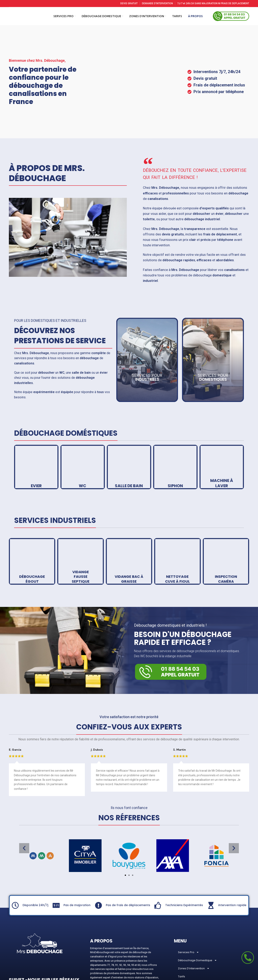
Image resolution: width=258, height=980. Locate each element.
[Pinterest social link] (38, 959)
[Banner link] (36, 434)
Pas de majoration (77, 873)
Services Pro (188, 920)
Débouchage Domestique (197, 928)
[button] (24, 816)
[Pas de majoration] (56, 873)
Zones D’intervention (194, 936)
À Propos (184, 952)
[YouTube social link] (29, 959)
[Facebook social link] (12, 959)
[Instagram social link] (20, 959)
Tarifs (182, 944)
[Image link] (171, 639)
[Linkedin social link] (46, 959)
